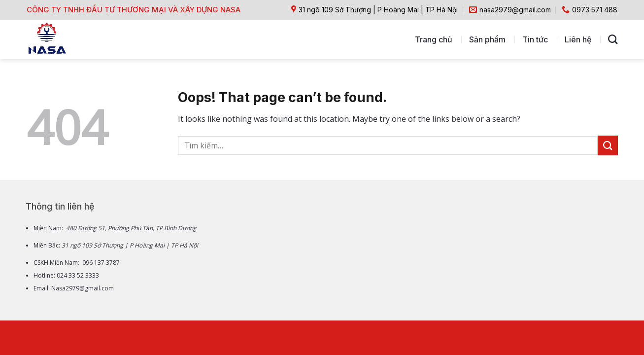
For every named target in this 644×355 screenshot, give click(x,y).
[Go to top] (597, 282)
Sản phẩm (487, 39)
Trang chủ (434, 39)
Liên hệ (578, 39)
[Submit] (608, 145)
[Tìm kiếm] (613, 39)
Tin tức (535, 39)
